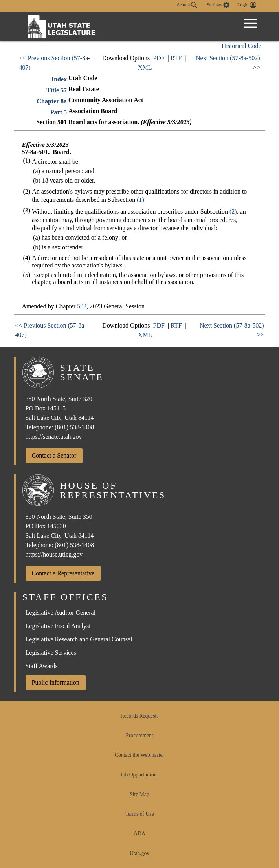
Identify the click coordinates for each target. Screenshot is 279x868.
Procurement (139, 735)
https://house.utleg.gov (54, 554)
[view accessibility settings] (218, 5)
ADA (139, 834)
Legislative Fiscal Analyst (58, 626)
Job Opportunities (139, 775)
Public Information (56, 682)
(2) (233, 212)
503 (82, 306)
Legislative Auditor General (61, 613)
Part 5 (59, 112)
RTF (176, 58)
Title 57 (57, 90)
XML (145, 67)
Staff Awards (42, 666)
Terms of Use (139, 814)
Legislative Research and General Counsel (79, 639)
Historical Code (241, 46)
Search (187, 5)
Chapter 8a (52, 101)
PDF (159, 58)
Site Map (139, 794)
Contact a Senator (54, 455)
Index (59, 79)
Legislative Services (51, 653)
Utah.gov (139, 853)
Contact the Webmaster (139, 755)
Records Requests (139, 716)
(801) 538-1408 (74, 427)
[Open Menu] (250, 24)
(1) (140, 200)
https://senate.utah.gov (54, 437)
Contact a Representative (63, 573)
